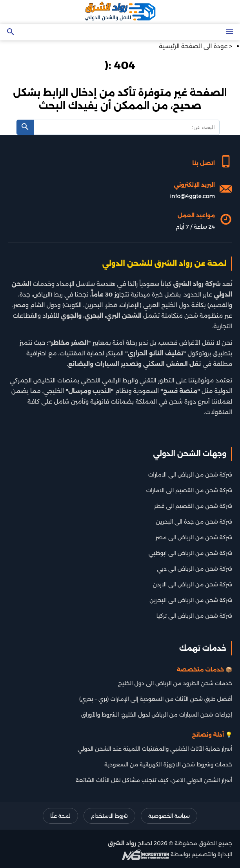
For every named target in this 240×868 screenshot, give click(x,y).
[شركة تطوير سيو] (145, 854)
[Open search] (11, 32)
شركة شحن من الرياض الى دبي (195, 569)
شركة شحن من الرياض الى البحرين (191, 600)
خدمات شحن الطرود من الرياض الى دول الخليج (175, 683)
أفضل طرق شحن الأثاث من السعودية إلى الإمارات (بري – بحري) (156, 699)
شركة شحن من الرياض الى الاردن (193, 584)
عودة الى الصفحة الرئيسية (193, 46)
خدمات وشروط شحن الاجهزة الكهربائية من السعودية (168, 764)
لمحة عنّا (60, 816)
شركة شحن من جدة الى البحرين (194, 522)
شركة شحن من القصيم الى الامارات (189, 490)
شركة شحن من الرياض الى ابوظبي (190, 553)
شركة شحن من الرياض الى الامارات (190, 475)
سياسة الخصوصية (169, 816)
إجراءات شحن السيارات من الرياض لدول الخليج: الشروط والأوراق (157, 715)
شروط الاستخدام (109, 816)
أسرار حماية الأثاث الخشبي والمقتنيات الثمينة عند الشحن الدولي (155, 749)
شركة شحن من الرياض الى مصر (194, 537)
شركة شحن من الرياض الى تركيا (194, 616)
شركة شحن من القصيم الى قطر (193, 506)
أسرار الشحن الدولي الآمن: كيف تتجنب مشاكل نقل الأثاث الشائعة (154, 780)
